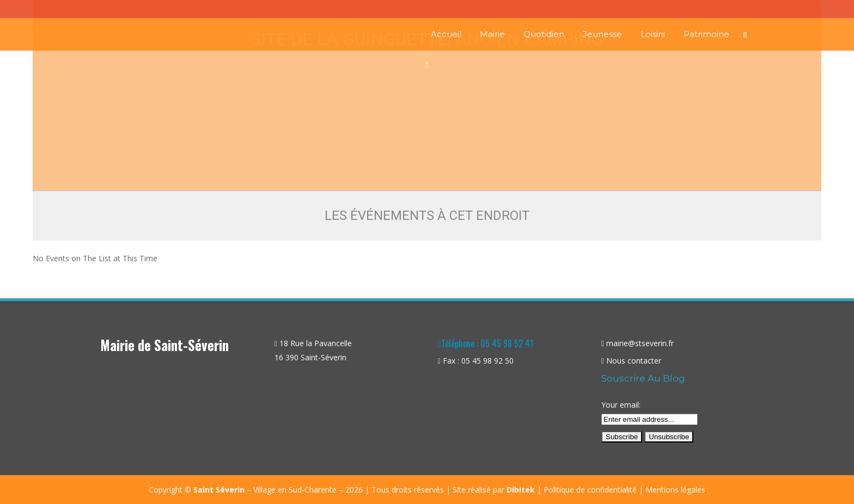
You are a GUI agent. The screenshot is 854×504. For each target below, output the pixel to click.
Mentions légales (675, 490)
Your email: (621, 405)
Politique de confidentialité (590, 490)
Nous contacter (634, 361)
